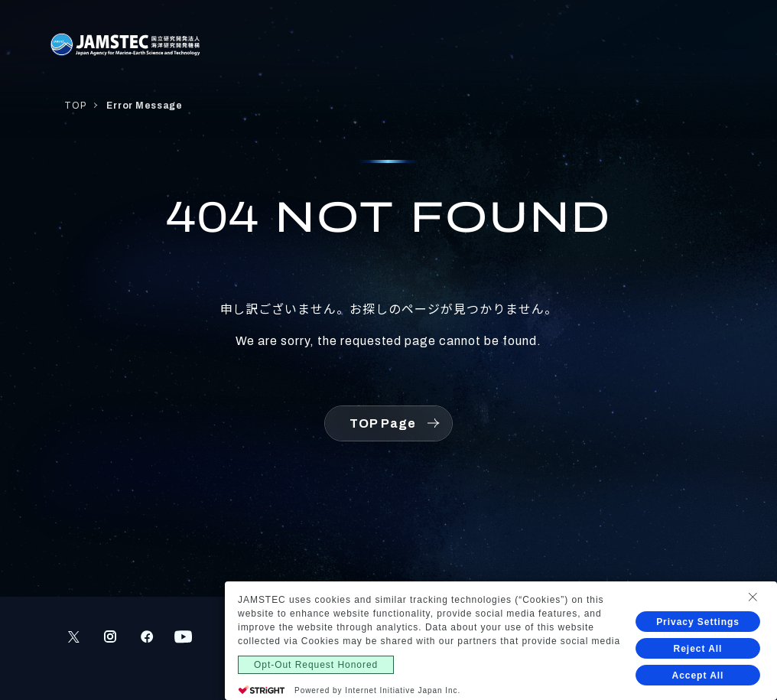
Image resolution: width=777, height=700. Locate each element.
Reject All (698, 649)
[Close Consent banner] (753, 597)
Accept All (698, 676)
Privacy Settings (698, 622)
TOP (75, 106)
